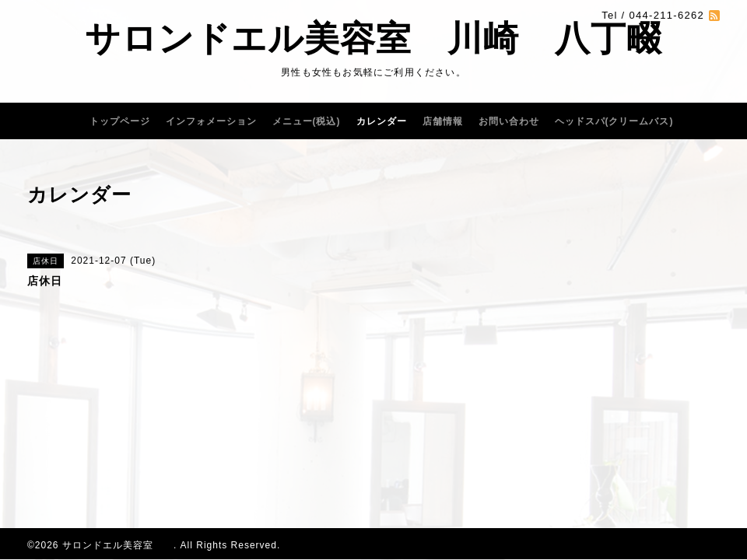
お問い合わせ (509, 121)
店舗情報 (443, 121)
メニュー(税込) (307, 121)
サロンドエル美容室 (118, 545)
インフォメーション (211, 121)
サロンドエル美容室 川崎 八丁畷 (373, 38)
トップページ (120, 121)
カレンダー (382, 121)
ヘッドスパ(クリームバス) (614, 121)
